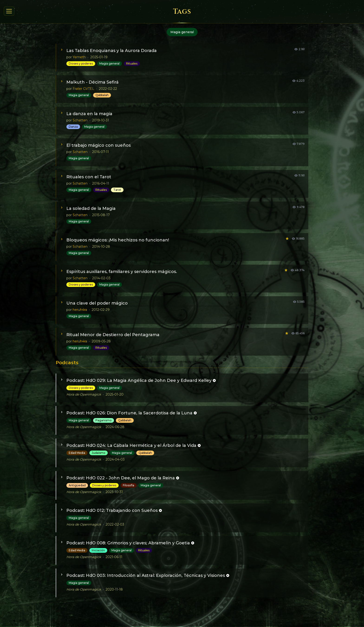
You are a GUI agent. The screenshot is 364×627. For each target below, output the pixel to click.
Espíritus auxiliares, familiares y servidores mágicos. (122, 272)
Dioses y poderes (81, 63)
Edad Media (77, 453)
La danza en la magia (89, 114)
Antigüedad (77, 485)
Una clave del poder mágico (97, 303)
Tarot (117, 190)
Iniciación (98, 550)
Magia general (109, 63)
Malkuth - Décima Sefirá (93, 82)
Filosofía (128, 485)
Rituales (132, 63)
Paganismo (104, 420)
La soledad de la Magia (91, 208)
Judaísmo (99, 453)
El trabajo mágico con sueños (99, 145)
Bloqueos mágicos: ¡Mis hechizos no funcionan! (118, 240)
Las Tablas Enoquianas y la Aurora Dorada (112, 51)
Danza (73, 127)
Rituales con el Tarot (89, 177)
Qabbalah (102, 95)
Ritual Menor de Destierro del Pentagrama (113, 335)
